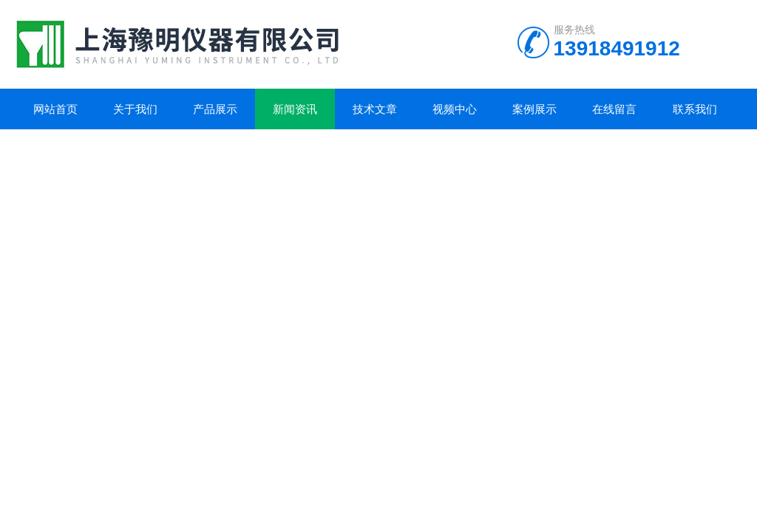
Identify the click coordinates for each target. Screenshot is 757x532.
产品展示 (215, 109)
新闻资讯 (295, 109)
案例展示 (534, 109)
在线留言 (614, 109)
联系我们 (695, 109)
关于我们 (135, 109)
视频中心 (455, 109)
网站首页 (55, 109)
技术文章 (375, 109)
